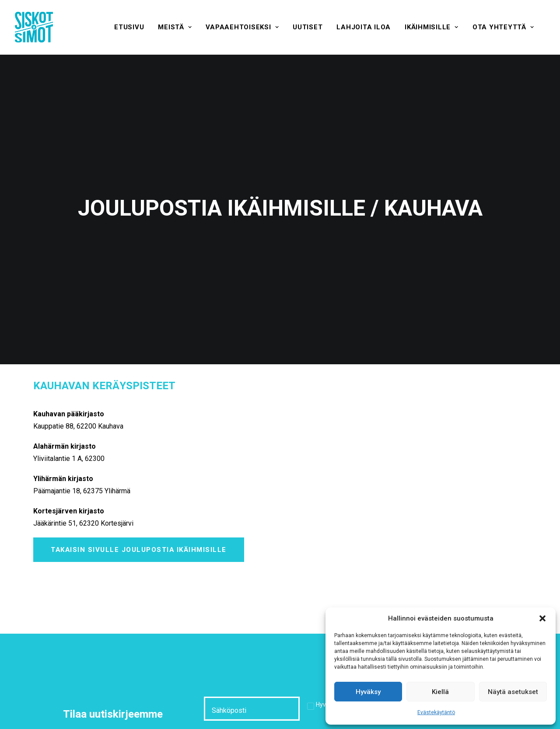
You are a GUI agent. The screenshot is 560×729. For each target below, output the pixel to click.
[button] (542, 618)
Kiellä (440, 692)
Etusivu (129, 27)
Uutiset (308, 27)
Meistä (175, 27)
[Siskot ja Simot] (34, 27)
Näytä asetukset (513, 692)
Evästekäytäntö (436, 712)
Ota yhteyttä (503, 27)
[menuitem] (129, 27)
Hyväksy (368, 692)
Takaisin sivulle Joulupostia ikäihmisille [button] (139, 506)
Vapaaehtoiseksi (242, 27)
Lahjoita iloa (364, 27)
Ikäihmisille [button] (432, 27)
